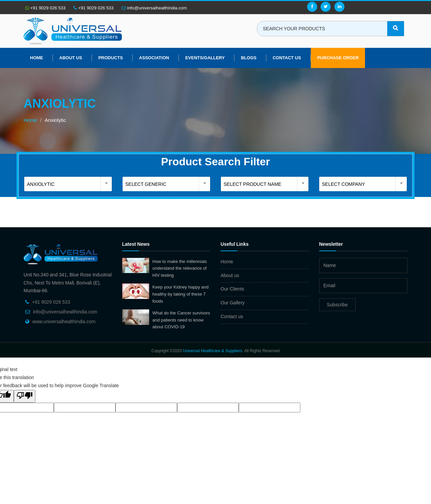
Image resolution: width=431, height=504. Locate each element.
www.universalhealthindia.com (64, 322)
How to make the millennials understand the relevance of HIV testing (180, 268)
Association (154, 58)
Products (111, 58)
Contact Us (287, 58)
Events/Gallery (205, 58)
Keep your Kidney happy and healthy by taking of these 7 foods (181, 294)
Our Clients (232, 289)
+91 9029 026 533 (45, 8)
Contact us (232, 316)
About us (71, 58)
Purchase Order (338, 58)
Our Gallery (233, 303)
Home (37, 58)
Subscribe (337, 305)
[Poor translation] (25, 396)
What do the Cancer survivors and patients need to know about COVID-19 (181, 320)
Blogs (248, 58)
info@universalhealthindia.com (154, 8)
